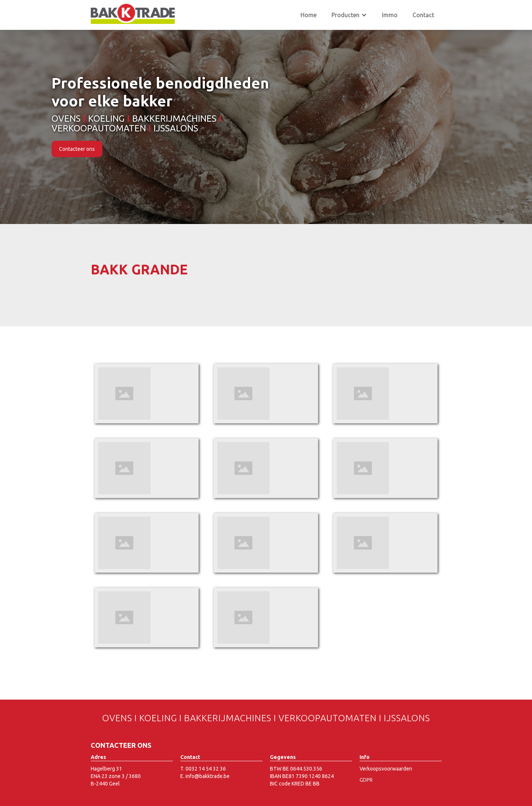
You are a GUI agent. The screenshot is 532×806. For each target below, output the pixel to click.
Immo (390, 15)
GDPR (366, 780)
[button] (349, 15)
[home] (133, 14)
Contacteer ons (77, 149)
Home (309, 15)
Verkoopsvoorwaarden (386, 769)
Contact (423, 15)
